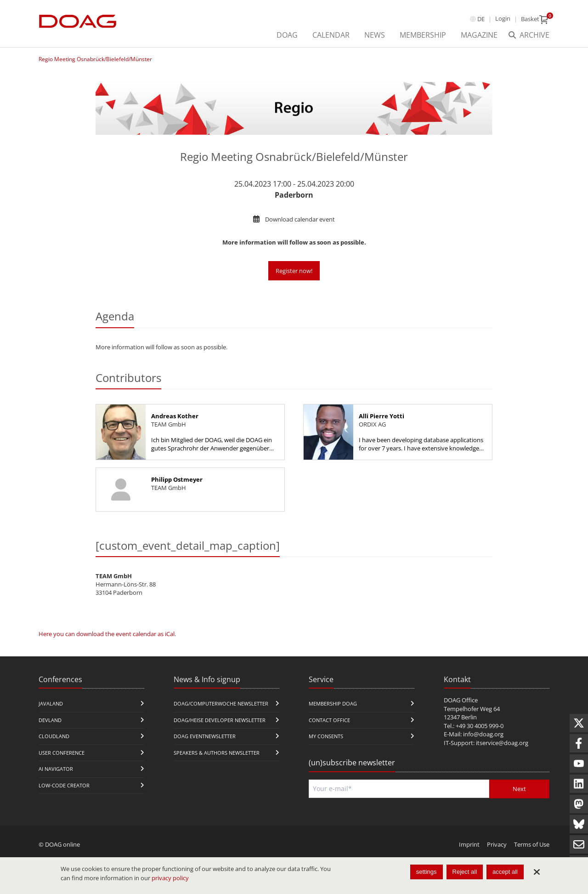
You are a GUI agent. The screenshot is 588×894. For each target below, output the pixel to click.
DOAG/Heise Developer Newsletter (220, 720)
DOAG (287, 35)
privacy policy (170, 878)
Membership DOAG (333, 703)
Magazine (479, 35)
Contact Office (329, 720)
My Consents (326, 736)
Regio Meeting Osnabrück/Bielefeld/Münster (95, 59)
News (375, 35)
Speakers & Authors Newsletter (217, 753)
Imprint (469, 844)
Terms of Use (532, 844)
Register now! (294, 271)
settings (427, 872)
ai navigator (56, 769)
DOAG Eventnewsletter (205, 736)
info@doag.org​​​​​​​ (483, 734)
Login (503, 18)
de (481, 19)
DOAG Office (461, 700)
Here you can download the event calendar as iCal (107, 634)
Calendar (331, 35)
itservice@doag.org (502, 743)
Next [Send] (519, 789)
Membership (423, 35)
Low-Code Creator (64, 785)
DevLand (50, 720)
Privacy (497, 844)
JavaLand (51, 703)
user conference (62, 753)
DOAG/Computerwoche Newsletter (221, 703)
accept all (505, 872)
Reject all (465, 872)
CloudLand (54, 736)
